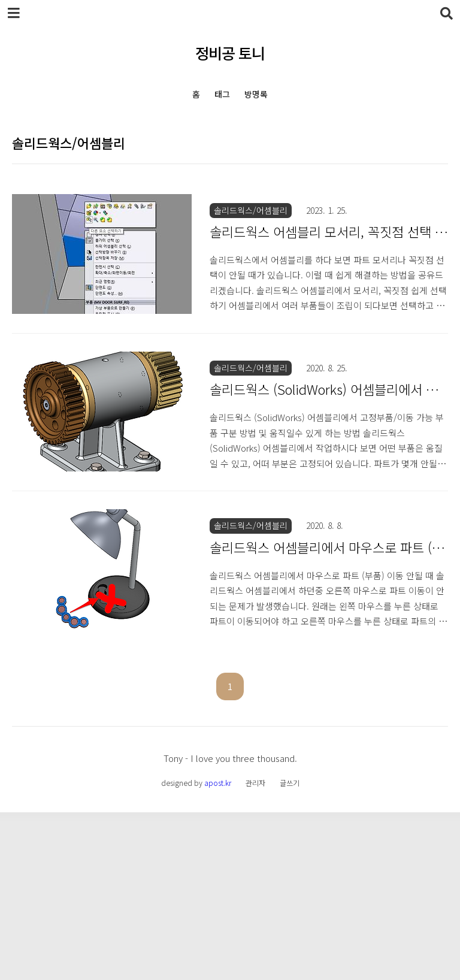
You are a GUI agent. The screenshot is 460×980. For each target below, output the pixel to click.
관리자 (255, 950)
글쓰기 (290, 950)
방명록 (256, 94)
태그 (222, 94)
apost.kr (218, 950)
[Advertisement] (230, 219)
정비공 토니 (230, 53)
